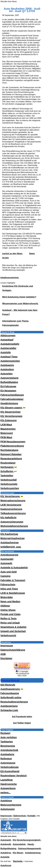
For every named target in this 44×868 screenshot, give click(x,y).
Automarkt (6, 563)
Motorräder (7, 597)
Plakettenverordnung (12, 446)
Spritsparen (9, 467)
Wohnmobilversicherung (14, 526)
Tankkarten (7, 742)
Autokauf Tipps (9, 357)
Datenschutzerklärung (13, 650)
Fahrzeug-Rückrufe (10, 680)
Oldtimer (5, 606)
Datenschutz (20, 816)
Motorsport (7, 433)
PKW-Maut (6, 437)
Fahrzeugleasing (10, 693)
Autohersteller (8, 348)
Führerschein (8, 584)
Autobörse (6, 853)
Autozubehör (20, 844)
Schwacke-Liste (9, 710)
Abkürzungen (8, 335)
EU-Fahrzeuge (8, 386)
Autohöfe (6, 352)
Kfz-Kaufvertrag (9, 534)
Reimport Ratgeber (11, 454)
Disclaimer (6, 658)
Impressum (7, 646)
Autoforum (6, 866)
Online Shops (8, 610)
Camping (6, 576)
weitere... (6, 793)
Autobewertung (9, 706)
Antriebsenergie (9, 555)
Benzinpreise (8, 746)
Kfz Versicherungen (11, 416)
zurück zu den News (13, 254)
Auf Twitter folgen (22, 723)
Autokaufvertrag (10, 542)
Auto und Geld (9, 572)
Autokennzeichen (10, 361)
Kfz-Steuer (18, 853)
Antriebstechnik (9, 750)
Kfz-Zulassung (9, 420)
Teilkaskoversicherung (13, 513)
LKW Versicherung (11, 505)
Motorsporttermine (11, 805)
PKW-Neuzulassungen (13, 442)
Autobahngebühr (10, 344)
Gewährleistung (9, 403)
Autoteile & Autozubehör (14, 568)
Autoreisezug (8, 763)
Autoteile (5, 857)
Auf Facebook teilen (22, 717)
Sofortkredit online (11, 697)
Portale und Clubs (11, 614)
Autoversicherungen (12, 522)
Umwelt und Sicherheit (13, 631)
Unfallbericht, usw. (11, 547)
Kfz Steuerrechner (11, 412)
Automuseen (8, 809)
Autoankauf (7, 340)
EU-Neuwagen (8, 391)
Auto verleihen (9, 737)
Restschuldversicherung (14, 702)
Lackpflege (7, 780)
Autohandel (7, 559)
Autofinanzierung (12, 689)
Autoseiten (7, 374)
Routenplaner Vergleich (14, 776)
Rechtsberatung (9, 450)
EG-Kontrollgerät (10, 771)
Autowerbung (8, 788)
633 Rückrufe (8, 685)
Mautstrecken (8, 429)
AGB (3, 654)
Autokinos (6, 801)
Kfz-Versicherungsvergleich (27, 840)
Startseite (18, 861)
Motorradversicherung (13, 501)
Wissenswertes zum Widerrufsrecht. (20, 304)
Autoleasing (7, 365)
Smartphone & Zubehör (13, 627)
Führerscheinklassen (12, 395)
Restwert (5, 733)
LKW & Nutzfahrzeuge (13, 593)
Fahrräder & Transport (13, 580)
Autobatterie (7, 754)
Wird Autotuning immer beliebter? (19, 297)
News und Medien (10, 601)
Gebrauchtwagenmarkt (30, 849)
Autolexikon (7, 369)
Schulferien (9, 471)
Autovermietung (9, 378)
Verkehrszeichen (10, 488)
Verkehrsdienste (10, 767)
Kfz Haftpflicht (8, 517)
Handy (31, 844)
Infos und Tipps (9, 589)
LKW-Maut (6, 425)
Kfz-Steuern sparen (13, 408)
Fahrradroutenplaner (12, 399)
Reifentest (6, 759)
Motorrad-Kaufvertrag (13, 538)
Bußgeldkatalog (9, 382)
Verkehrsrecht (8, 635)
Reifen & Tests (9, 618)
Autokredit (6, 844)
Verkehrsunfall (9, 480)
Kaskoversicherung (11, 509)
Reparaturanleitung (11, 459)
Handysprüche (9, 784)
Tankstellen (7, 476)
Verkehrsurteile (9, 484)
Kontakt (32, 816)
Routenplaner (8, 463)
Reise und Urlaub (10, 623)
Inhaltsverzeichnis (10, 278)
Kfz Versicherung (12, 496)
